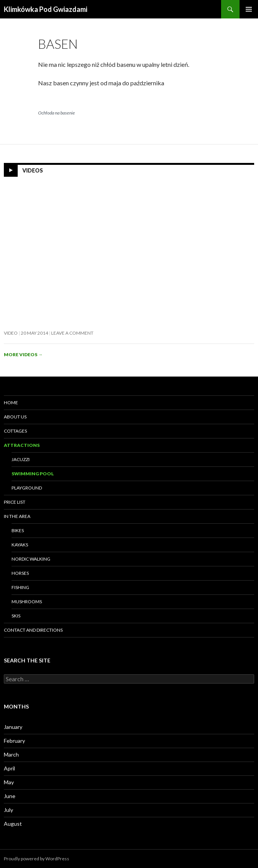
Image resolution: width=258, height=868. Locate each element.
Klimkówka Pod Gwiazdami (46, 9)
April (9, 768)
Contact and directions (33, 630)
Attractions (22, 445)
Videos (33, 170)
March (11, 754)
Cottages (15, 431)
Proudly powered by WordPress (37, 859)
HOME (11, 402)
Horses (20, 573)
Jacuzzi (21, 459)
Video (11, 333)
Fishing (20, 587)
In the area (17, 516)
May (9, 782)
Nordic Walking (31, 559)
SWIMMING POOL (33, 474)
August (13, 824)
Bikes (18, 530)
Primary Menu (249, 9)
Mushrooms (27, 602)
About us (15, 417)
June (10, 796)
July (8, 810)
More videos (23, 354)
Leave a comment (72, 333)
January (13, 727)
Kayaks (20, 545)
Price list (15, 502)
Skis (16, 616)
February (14, 741)
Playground (27, 488)
